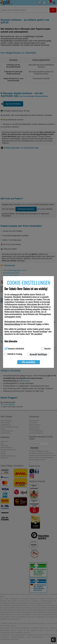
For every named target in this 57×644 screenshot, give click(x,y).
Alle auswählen (28, 362)
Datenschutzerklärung (12, 324)
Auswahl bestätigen (38, 354)
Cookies (39, 324)
